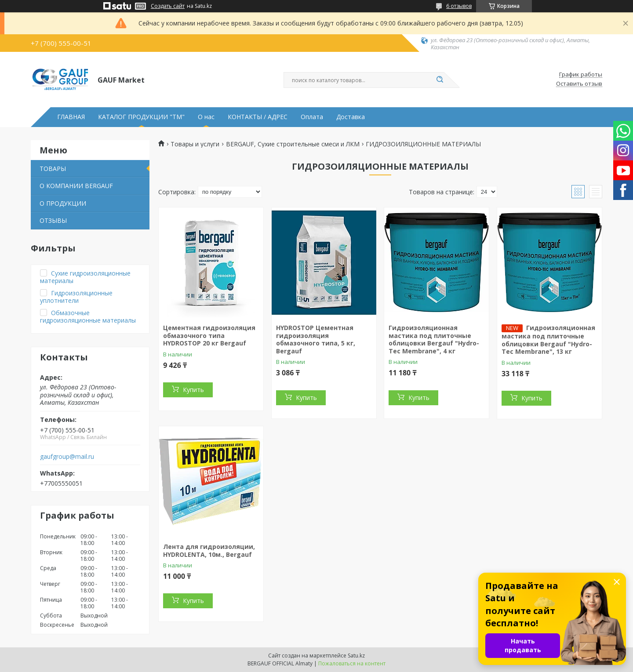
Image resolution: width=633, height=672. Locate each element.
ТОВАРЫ (53, 169)
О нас (206, 117)
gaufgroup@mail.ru (67, 457)
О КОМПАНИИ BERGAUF (76, 186)
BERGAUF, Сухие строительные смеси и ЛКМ (293, 144)
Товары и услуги (195, 144)
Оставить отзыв (579, 84)
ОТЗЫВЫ (53, 220)
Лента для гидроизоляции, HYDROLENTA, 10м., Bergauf (209, 550)
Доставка (351, 117)
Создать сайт (168, 6)
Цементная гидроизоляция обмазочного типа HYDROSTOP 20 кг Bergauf (209, 335)
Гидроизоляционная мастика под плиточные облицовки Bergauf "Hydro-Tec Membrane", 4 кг (434, 339)
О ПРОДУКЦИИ (63, 203)
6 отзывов (459, 6)
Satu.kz (356, 656)
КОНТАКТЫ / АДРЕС (258, 117)
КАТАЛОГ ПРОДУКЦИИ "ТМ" (141, 117)
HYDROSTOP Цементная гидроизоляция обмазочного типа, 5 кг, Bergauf (316, 339)
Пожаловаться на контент (352, 663)
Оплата (312, 117)
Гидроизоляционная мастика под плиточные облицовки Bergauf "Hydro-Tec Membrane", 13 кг (548, 340)
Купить (193, 390)
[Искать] (440, 80)
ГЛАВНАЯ (71, 117)
